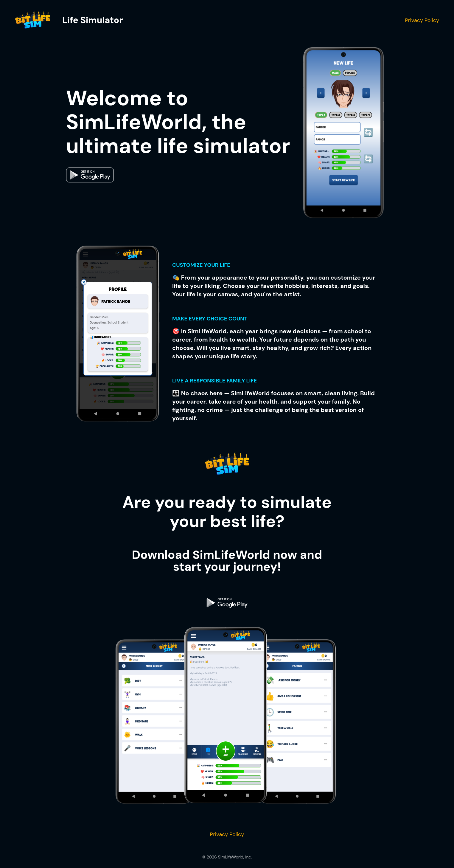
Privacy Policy (422, 20)
